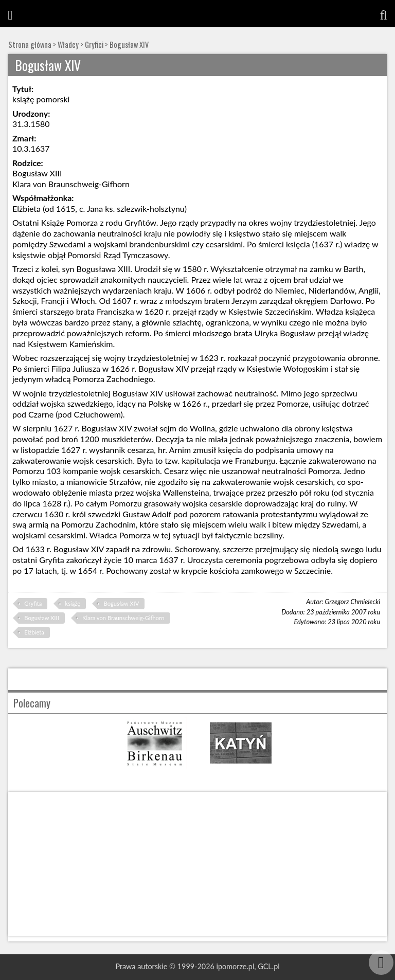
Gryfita (33, 603)
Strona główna (30, 44)
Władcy (68, 44)
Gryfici (94, 44)
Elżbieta (34, 632)
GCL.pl (268, 966)
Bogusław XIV (129, 44)
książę (73, 603)
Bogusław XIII (41, 618)
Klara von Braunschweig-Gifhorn (123, 618)
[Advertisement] (197, 864)
